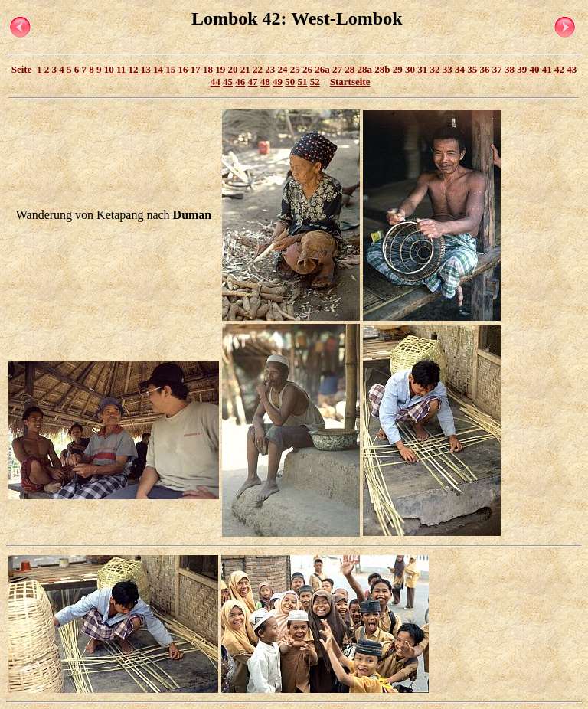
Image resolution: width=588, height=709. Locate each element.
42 (559, 69)
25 (295, 69)
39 (522, 69)
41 (547, 69)
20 (233, 69)
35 (472, 69)
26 (307, 69)
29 (398, 69)
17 (196, 69)
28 (350, 69)
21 (245, 69)
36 (485, 69)
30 (410, 69)
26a (322, 69)
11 (121, 69)
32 (435, 69)
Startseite (350, 82)
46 (240, 82)
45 (228, 82)
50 (290, 82)
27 (337, 69)
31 (422, 69)
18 (208, 69)
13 (146, 69)
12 (134, 69)
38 (510, 69)
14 (158, 69)
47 (253, 82)
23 (270, 69)
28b (382, 69)
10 (109, 69)
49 (278, 82)
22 (258, 69)
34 (460, 69)
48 (265, 82)
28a (365, 69)
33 (448, 69)
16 (183, 69)
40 (535, 69)
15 (170, 69)
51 (303, 82)
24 (283, 69)
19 (220, 69)
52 (315, 82)
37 (497, 69)
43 (572, 69)
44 (216, 82)
